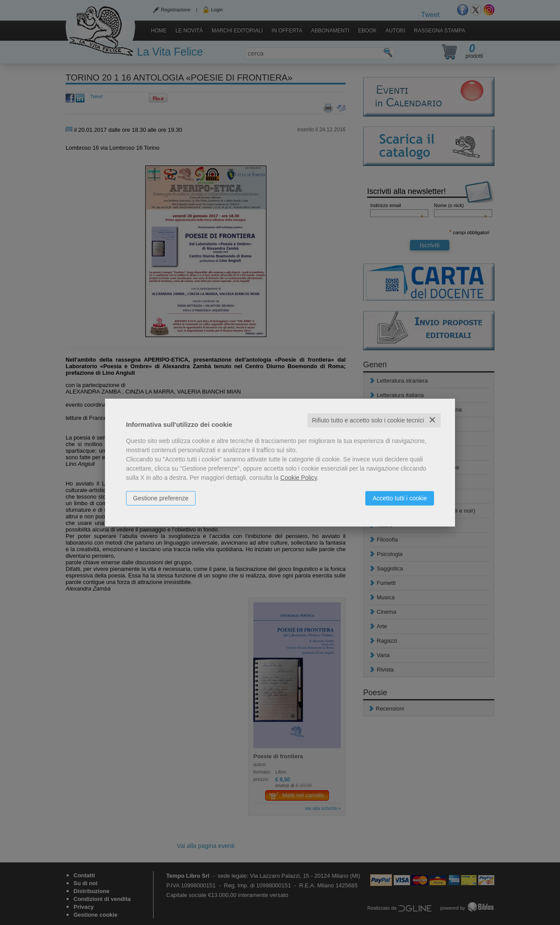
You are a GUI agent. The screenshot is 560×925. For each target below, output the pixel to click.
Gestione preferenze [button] (161, 498)
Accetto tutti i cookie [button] (400, 498)
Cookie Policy (299, 478)
